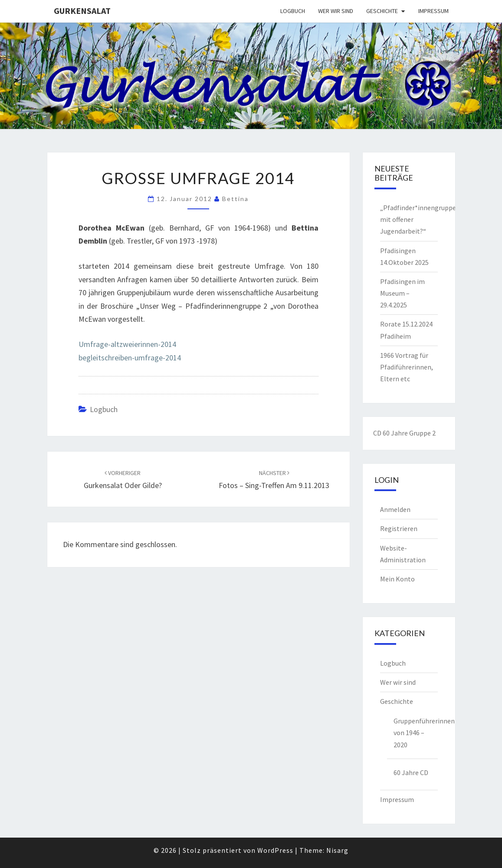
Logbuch (293, 11)
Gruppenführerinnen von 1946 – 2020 (416, 733)
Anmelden (395, 509)
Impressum (433, 11)
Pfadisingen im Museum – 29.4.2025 (402, 293)
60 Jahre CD (411, 772)
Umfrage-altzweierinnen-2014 (127, 344)
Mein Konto (397, 579)
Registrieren (399, 528)
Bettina (235, 199)
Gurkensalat (82, 11)
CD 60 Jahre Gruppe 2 (404, 433)
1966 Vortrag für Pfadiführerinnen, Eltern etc (407, 367)
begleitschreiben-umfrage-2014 (130, 358)
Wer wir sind (336, 11)
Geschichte (382, 11)
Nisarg (337, 850)
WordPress (275, 850)
